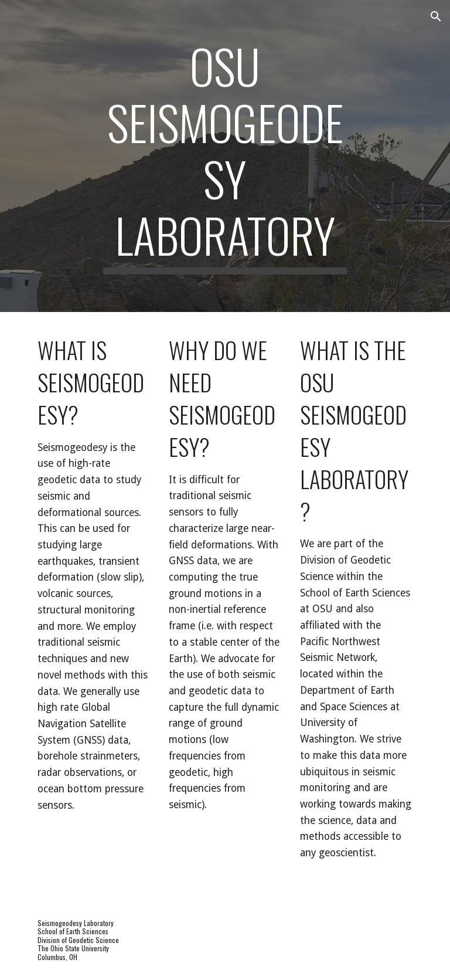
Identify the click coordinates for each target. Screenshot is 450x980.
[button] (436, 16)
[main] (225, 156)
